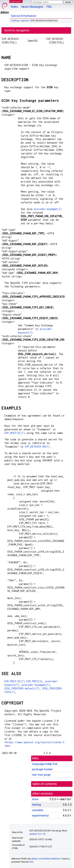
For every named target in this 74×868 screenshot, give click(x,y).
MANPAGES (16, 1)
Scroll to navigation (17, 30)
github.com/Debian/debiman (46, 859)
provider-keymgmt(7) (48, 209)
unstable (38, 810)
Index (14, 7)
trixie (35, 799)
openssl (25, 21)
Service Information (24, 16)
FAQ (49, 7)
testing (15, 21)
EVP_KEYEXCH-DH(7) (37, 447)
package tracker (42, 769)
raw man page (41, 775)
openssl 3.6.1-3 (37, 834)
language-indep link (45, 764)
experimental (40, 816)
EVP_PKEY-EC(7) (15, 433)
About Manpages (32, 7)
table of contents (45, 784)
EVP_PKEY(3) (34, 681)
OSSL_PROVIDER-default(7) (22, 688)
